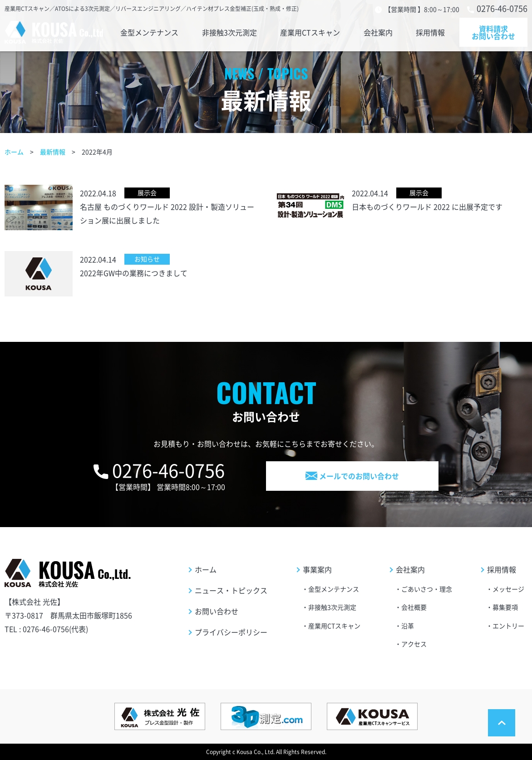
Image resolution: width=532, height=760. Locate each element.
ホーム (14, 152)
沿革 (408, 626)
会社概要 (414, 607)
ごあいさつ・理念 (427, 589)
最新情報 (53, 152)
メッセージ (508, 589)
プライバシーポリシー (231, 632)
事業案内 (317, 569)
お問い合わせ (217, 611)
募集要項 (505, 607)
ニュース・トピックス (231, 590)
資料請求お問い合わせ (493, 32)
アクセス (414, 644)
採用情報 (432, 32)
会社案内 (379, 32)
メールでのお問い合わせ (352, 476)
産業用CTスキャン (310, 32)
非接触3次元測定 (229, 32)
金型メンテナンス (148, 32)
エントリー (508, 626)
